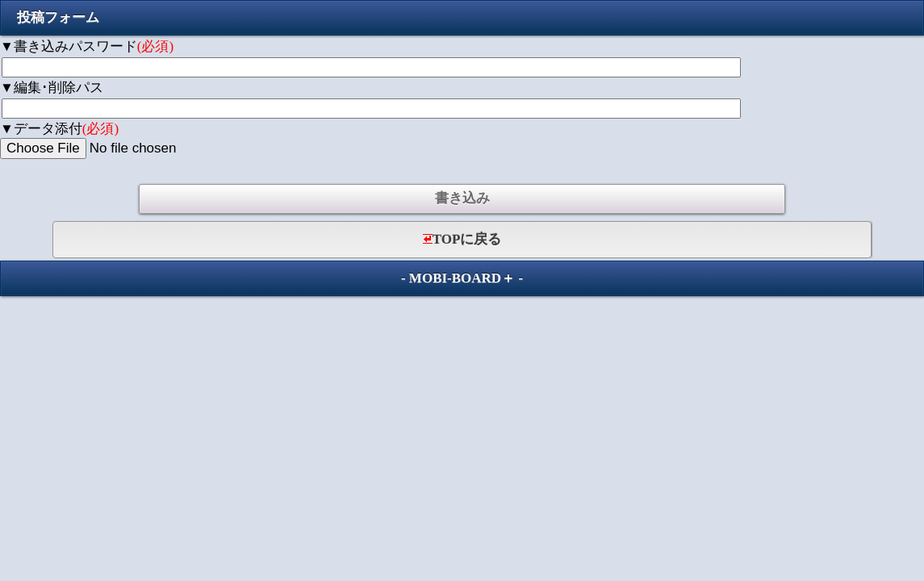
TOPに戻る (462, 239)
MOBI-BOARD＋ (462, 278)
